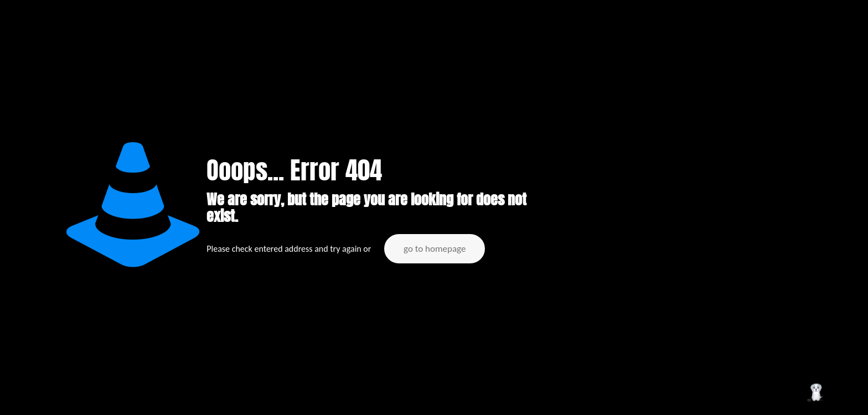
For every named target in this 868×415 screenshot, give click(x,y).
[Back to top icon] (815, 392)
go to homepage (435, 249)
